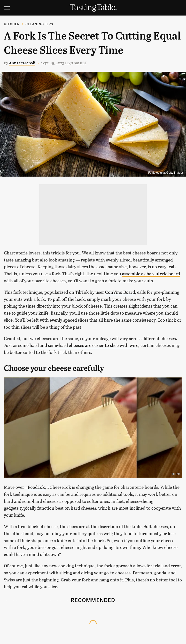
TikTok (176, 474)
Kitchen (12, 24)
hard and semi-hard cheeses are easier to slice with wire (84, 345)
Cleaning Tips (39, 24)
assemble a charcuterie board (151, 274)
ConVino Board (120, 292)
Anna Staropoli (22, 63)
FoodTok (36, 487)
